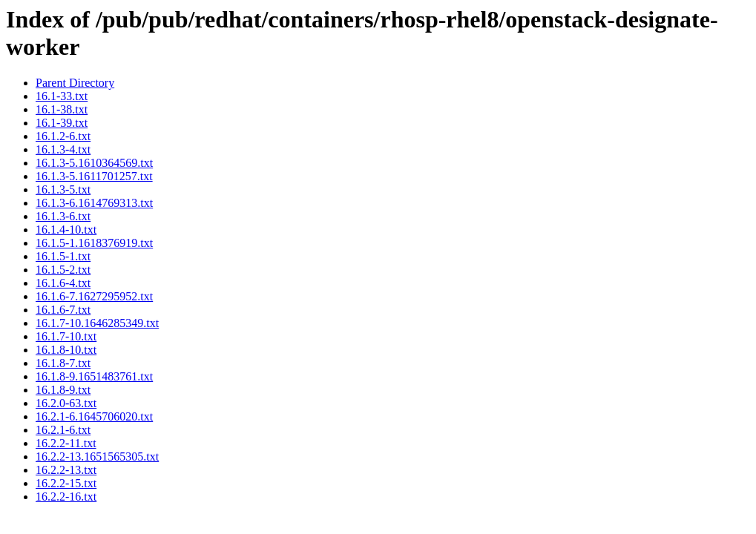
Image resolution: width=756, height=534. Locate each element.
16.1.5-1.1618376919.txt (94, 243)
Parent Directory (75, 83)
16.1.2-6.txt (63, 136)
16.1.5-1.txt (63, 256)
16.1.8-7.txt (63, 363)
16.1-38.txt (62, 109)
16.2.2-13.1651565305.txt (97, 456)
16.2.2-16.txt (66, 497)
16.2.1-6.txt (63, 430)
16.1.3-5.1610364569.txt (94, 163)
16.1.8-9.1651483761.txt (94, 376)
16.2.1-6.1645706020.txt (94, 416)
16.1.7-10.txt (66, 336)
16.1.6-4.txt (63, 283)
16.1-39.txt (62, 123)
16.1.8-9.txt (63, 390)
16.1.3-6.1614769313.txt (94, 203)
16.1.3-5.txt (63, 189)
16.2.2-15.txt (66, 483)
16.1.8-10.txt (66, 350)
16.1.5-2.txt (63, 270)
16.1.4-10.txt (66, 230)
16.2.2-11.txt (66, 443)
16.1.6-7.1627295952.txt (94, 296)
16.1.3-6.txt (63, 216)
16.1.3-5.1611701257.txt (94, 176)
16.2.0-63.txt (66, 403)
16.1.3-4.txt (63, 149)
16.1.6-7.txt (63, 310)
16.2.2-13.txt (66, 470)
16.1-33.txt (62, 96)
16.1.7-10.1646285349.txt (97, 323)
